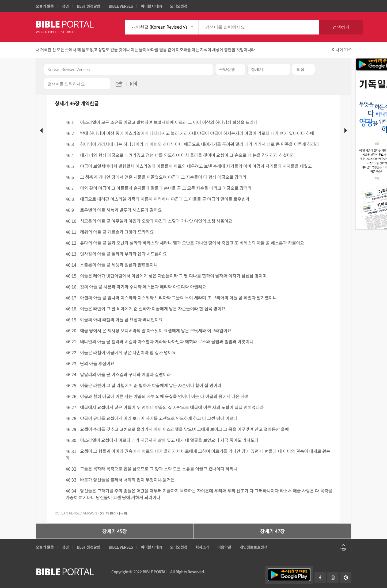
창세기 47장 (272, 531)
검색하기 (341, 27)
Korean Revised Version (76, 513)
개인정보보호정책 (253, 547)
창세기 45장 (115, 531)
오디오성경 (179, 6)
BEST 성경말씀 (89, 6)
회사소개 (202, 547)
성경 (65, 6)
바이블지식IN (151, 6)
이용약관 (224, 547)
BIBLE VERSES (121, 6)
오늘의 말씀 (45, 6)
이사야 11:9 (342, 50)
